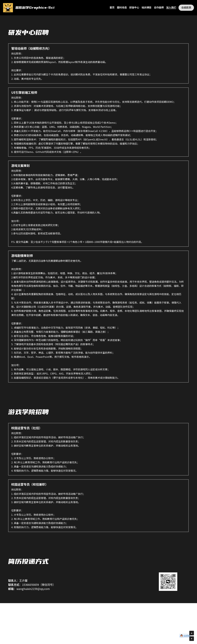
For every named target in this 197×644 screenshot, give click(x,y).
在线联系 (186, 8)
